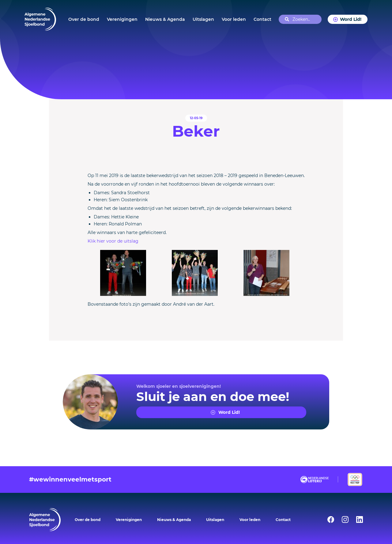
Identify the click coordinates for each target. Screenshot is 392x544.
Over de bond (84, 19)
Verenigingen (122, 19)
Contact (262, 19)
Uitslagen (203, 19)
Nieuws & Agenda (165, 19)
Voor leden (234, 19)
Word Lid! (350, 19)
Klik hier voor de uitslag (113, 241)
